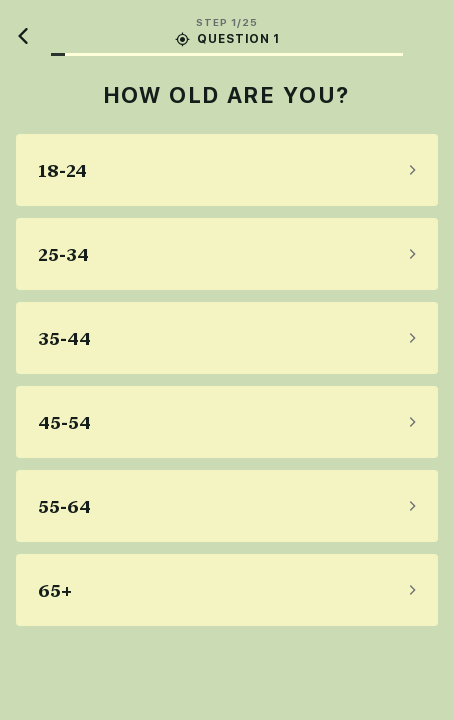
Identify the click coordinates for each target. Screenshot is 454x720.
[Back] (24, 36)
